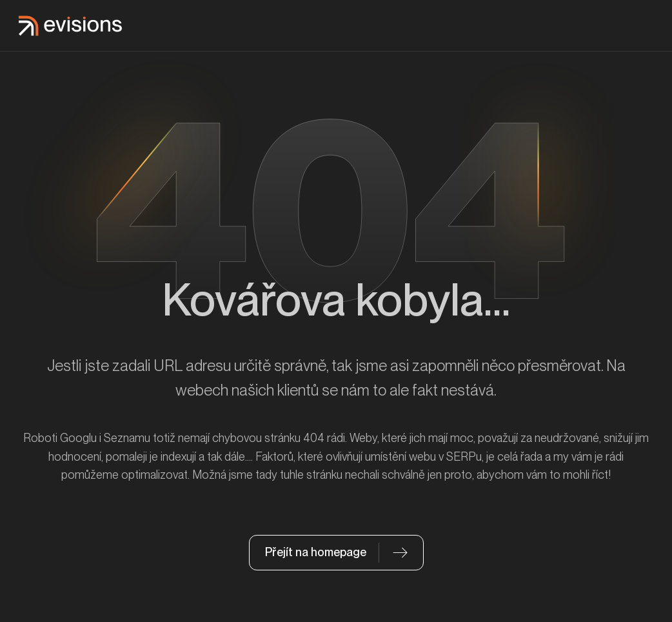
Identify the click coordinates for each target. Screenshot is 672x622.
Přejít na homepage (316, 552)
